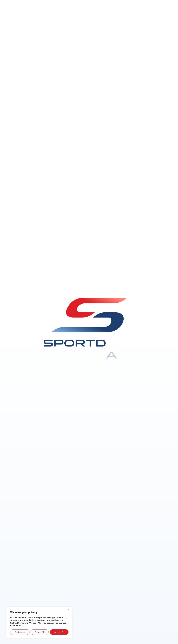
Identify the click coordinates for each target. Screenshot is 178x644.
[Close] (69, 610)
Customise (20, 632)
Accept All (59, 632)
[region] (39, 622)
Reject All (40, 632)
